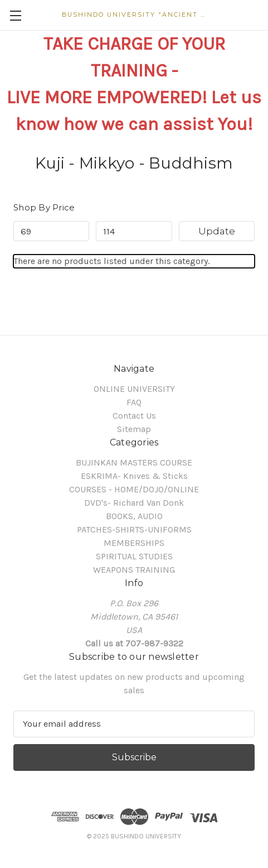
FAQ (134, 402)
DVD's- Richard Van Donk (134, 503)
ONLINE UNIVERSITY (134, 389)
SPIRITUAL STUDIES (134, 556)
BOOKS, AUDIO (134, 516)
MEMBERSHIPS (134, 543)
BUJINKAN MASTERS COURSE (134, 462)
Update (217, 231)
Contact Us (134, 416)
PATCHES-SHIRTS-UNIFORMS (134, 529)
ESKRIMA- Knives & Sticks (134, 476)
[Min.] (51, 231)
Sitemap (134, 429)
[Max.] (134, 231)
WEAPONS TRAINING (134, 570)
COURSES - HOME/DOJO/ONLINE (134, 489)
